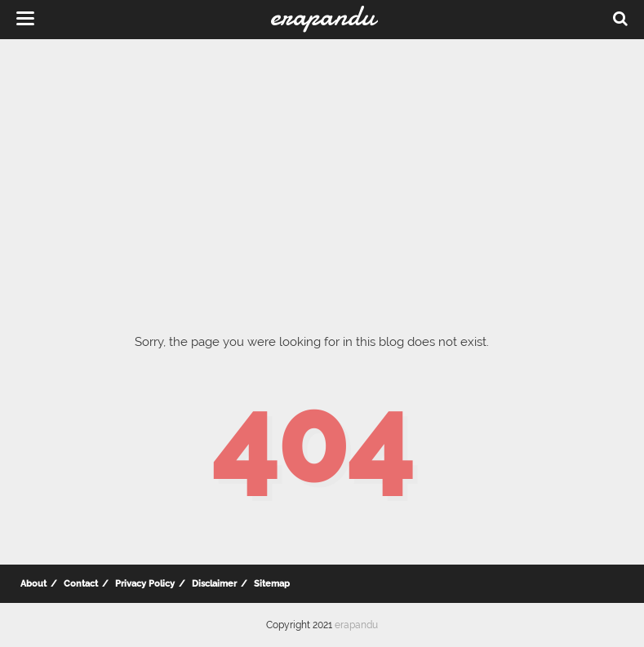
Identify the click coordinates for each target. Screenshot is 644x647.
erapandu (356, 625)
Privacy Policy (145, 584)
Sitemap (272, 584)
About (33, 584)
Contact (81, 584)
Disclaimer (214, 584)
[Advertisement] (322, 171)
